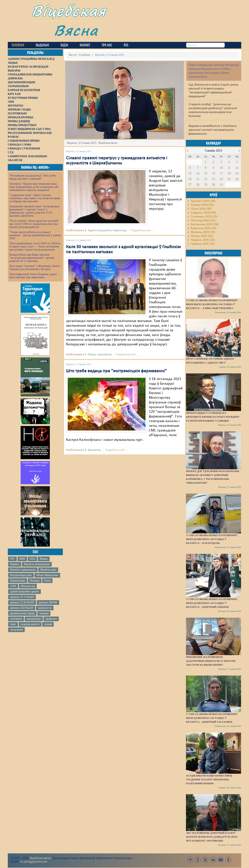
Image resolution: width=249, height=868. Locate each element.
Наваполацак (18, 581)
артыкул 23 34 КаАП (22, 602)
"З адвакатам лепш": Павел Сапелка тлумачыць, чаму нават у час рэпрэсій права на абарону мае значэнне (35, 198)
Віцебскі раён (48, 570)
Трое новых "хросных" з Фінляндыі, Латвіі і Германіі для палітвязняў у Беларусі (35, 268)
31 (221, 185)
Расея (47, 581)
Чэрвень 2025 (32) (203, 240)
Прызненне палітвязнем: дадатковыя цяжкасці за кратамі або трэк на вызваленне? (211, 661)
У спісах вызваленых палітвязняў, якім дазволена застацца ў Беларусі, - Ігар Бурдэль (212, 539)
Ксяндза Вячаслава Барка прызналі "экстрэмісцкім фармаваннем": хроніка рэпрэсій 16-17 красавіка (32, 258)
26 (237, 179)
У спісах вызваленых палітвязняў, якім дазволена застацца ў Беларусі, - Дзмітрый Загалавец (212, 718)
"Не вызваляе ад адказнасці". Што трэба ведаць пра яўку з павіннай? (33, 177)
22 (206, 179)
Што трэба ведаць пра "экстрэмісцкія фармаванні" (116, 371)
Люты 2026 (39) (201, 209)
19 (237, 173)
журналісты (45, 608)
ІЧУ (12, 559)
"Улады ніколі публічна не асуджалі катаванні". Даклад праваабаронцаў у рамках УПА (35, 235)
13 (190, 173)
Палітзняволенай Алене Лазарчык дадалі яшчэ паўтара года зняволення (33, 276)
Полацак (35, 581)
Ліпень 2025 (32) (202, 236)
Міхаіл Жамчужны (47, 575)
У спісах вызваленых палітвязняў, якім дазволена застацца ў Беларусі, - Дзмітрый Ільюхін (212, 603)
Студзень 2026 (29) (203, 213)
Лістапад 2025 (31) (203, 221)
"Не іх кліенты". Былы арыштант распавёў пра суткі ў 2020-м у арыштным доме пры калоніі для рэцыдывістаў (34, 224)
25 (229, 179)
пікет (13, 624)
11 (229, 168)
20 (190, 179)
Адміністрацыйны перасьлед (107, 230)
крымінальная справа (22, 613)
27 (190, 185)
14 (198, 173)
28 (198, 185)
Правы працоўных (100, 355)
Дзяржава (94, 450)
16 (213, 173)
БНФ (22, 559)
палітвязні (16, 619)
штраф (48, 624)
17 (221, 173)
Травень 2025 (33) (203, 244)
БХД (32, 559)
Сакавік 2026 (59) (202, 205)
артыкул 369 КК (48, 602)
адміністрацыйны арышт (25, 591)
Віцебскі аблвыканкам (37, 564)
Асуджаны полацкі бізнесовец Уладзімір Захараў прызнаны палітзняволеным (209, 779)
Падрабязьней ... (142, 230)
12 (237, 168)
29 (206, 185)
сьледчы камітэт (30, 624)
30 (213, 185)
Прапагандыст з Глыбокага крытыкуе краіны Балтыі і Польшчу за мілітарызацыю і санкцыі (213, 417)
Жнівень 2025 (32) (203, 232)
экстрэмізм (16, 630)
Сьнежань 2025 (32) (204, 217)
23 (213, 179)
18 (229, 173)
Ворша (44, 559)
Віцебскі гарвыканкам (23, 570)
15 (206, 173)
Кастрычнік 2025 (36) (205, 224)
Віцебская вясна (40, 858)
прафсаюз (51, 619)
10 (221, 168)
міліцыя (44, 613)
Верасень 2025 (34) (204, 228)
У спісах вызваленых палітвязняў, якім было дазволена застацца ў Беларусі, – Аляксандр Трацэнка (212, 304)
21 (198, 179)
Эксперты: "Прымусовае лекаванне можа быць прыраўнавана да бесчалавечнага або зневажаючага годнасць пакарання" (34, 187)
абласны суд (28, 586)
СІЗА (13, 586)
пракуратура (34, 619)
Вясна (76, 30)
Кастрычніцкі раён (21, 575)
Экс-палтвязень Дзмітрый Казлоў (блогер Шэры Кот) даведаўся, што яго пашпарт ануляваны (212, 837)
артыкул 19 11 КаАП (22, 597)
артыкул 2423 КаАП (22, 608)
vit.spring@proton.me (34, 861)
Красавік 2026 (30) (203, 201)
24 (221, 179)
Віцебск (15, 564)
